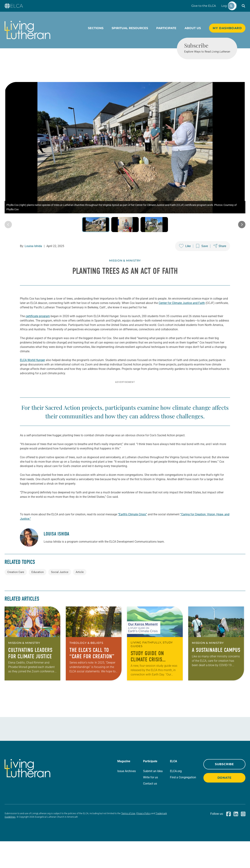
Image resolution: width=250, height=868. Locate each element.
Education (38, 599)
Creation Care (16, 599)
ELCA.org (176, 798)
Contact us (150, 810)
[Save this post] (202, 260)
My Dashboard (227, 28)
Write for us (150, 804)
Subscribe (224, 791)
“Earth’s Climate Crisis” (132, 541)
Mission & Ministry (125, 274)
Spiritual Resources (130, 28)
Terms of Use (128, 840)
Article (80, 599)
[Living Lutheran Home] (27, 30)
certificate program (38, 330)
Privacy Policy (143, 840)
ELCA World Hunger (32, 373)
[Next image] (242, 238)
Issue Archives (127, 798)
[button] (243, 6)
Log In (226, 6)
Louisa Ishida (33, 259)
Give (204, 6)
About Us (193, 28)
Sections (96, 28)
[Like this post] (185, 260)
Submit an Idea (153, 798)
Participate (166, 28)
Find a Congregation (183, 804)
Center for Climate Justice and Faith (182, 316)
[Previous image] (8, 238)
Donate (225, 804)
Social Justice (60, 599)
